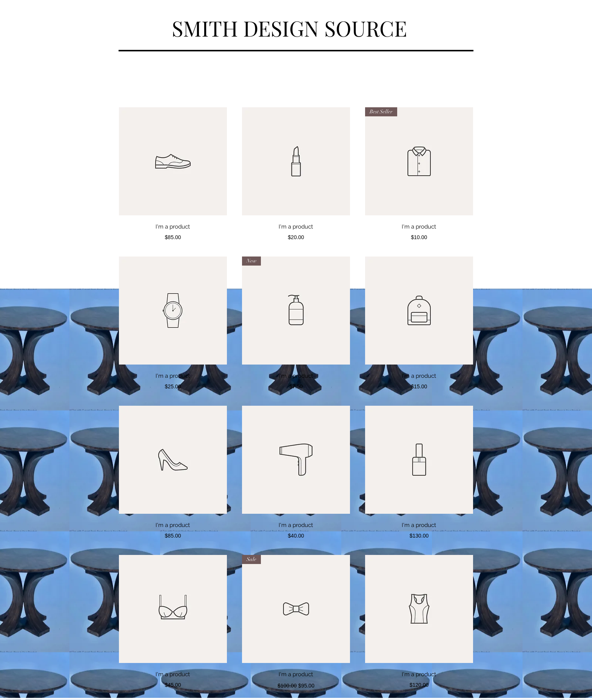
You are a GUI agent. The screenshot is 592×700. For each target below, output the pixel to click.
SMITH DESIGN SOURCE (289, 28)
